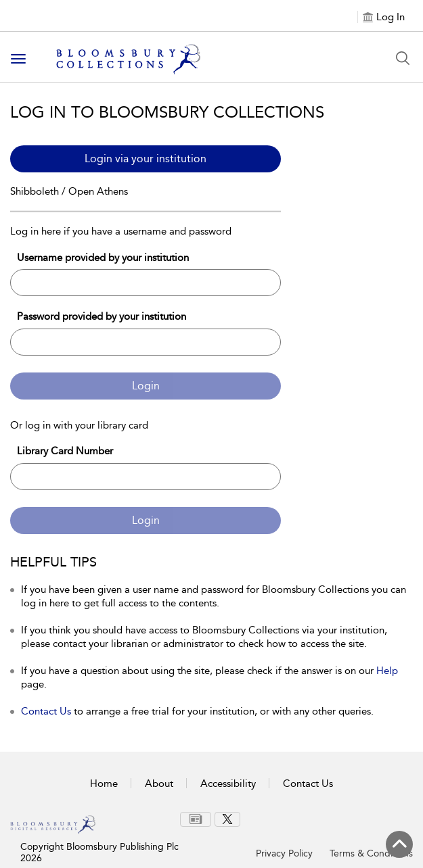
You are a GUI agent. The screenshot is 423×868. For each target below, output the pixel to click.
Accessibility (228, 783)
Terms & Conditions (371, 853)
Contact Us (46, 711)
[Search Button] (403, 58)
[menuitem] (196, 819)
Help (387, 671)
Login (146, 386)
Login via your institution (146, 159)
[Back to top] (399, 844)
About (159, 783)
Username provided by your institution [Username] (103, 258)
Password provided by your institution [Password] (102, 316)
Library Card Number (65, 451)
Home (104, 783)
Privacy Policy (284, 853)
